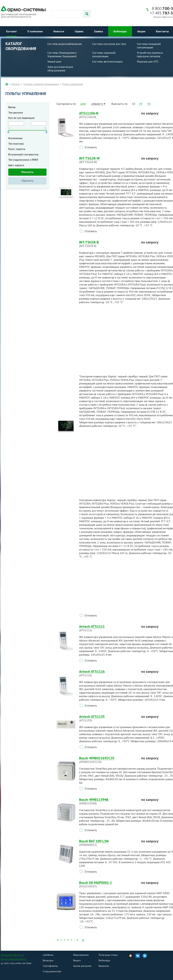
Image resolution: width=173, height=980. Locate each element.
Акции (141, 31)
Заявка (98, 31)
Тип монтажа (16, 144)
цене (83, 104)
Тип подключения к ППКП (23, 160)
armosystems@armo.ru (12, 955)
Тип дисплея (16, 113)
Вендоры (48, 960)
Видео (77, 960)
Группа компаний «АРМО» (14, 959)
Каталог (11, 31)
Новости (59, 31)
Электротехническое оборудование (60, 69)
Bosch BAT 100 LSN (108, 843)
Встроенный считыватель (23, 154)
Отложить (91, 147)
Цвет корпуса (16, 165)
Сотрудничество (52, 971)
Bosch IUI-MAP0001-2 (108, 884)
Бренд (12, 107)
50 (149, 104)
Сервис (79, 31)
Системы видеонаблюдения (65, 44)
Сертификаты (50, 966)
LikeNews (48, 955)
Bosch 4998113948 (108, 801)
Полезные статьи (108, 955)
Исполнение (15, 138)
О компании (35, 31)
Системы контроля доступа (109, 44)
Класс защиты (17, 149)
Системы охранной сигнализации (104, 54)
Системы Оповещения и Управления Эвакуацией (62, 54)
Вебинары (120, 31)
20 (141, 104)
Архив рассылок (82, 966)
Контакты (162, 31)
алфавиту (97, 104)
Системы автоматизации (107, 61)
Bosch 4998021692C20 (108, 760)
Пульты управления (73, 84)
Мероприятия (81, 955)
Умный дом (54, 61)
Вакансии (104, 966)
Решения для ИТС (148, 61)
